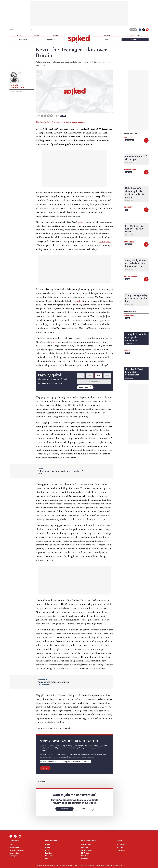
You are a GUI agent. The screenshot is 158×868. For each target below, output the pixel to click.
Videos (56, 35)
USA (47, 859)
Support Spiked (15, 847)
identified (78, 301)
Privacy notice (14, 853)
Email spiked (121, 850)
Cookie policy (14, 856)
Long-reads (51, 39)
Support (45, 768)
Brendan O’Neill (86, 845)
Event (128, 318)
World (128, 279)
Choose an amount (94, 382)
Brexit (47, 850)
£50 (107, 376)
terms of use (73, 866)
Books (107, 39)
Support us (135, 39)
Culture (48, 847)
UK (126, 210)
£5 (81, 376)
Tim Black (128, 138)
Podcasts (23, 39)
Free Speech (49, 856)
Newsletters (135, 35)
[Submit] (32, 30)
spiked (127, 350)
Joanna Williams (87, 850)
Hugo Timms (129, 242)
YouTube (147, 30)
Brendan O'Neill (131, 170)
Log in (133, 30)
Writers (37, 35)
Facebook (140, 30)
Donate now (83, 387)
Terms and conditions (16, 850)
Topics (18, 35)
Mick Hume (85, 856)
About (11, 845)
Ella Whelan (85, 853)
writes (80, 222)
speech (56, 342)
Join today (64, 809)
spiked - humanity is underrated (79, 39)
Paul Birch (129, 207)
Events (107, 35)
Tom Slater (129, 316)
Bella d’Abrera (130, 277)
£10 (90, 376)
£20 (98, 376)
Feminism (48, 853)
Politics (63, 116)
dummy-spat (105, 241)
